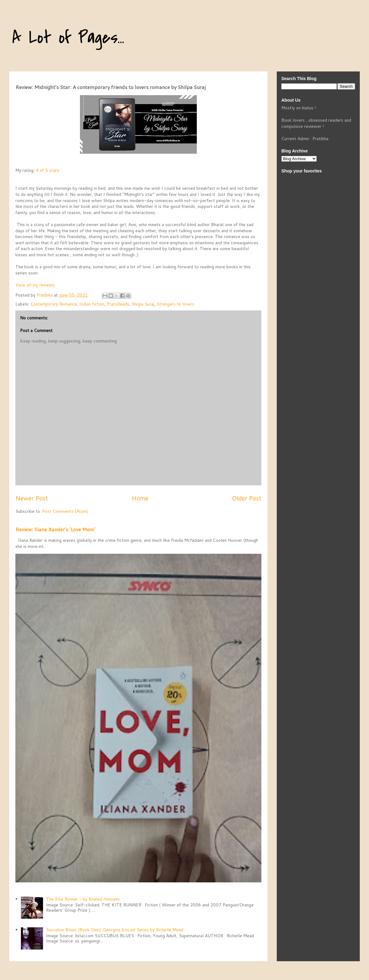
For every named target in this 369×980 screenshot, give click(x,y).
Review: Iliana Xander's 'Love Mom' (55, 529)
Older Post (247, 498)
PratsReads (118, 304)
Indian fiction (92, 304)
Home (140, 498)
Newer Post (32, 498)
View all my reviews (35, 285)
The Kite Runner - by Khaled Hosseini (83, 899)
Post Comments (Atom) (65, 511)
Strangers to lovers (175, 304)
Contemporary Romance (54, 304)
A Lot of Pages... (68, 38)
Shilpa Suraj (143, 304)
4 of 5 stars (47, 170)
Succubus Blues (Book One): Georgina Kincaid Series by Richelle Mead (115, 930)
